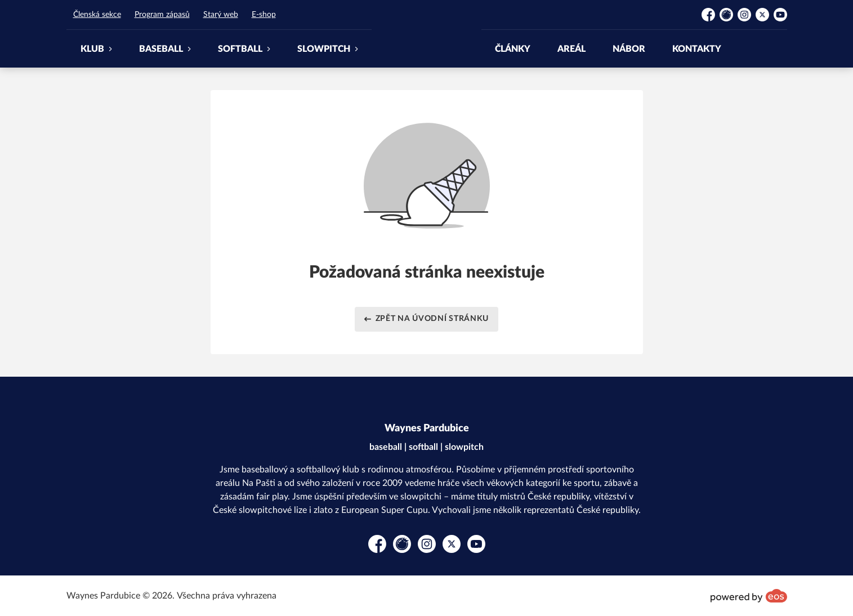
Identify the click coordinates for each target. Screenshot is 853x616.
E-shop (264, 15)
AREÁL (571, 49)
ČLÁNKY (513, 49)
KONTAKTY (697, 49)
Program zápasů (162, 15)
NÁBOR (629, 49)
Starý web (221, 15)
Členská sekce (97, 15)
